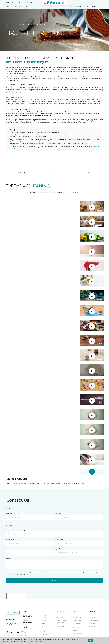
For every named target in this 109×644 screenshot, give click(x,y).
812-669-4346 (28, 3)
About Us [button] (29, 7)
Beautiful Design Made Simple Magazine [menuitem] (62, 622)
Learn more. (38, 641)
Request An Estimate (91, 7)
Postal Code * (10, 549)
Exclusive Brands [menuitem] (78, 633)
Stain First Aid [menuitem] (77, 618)
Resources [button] (19, 7)
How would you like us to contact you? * (17, 530)
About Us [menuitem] (91, 615)
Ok (90, 640)
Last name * (59, 513)
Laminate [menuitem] (44, 626)
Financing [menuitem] (44, 635)
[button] (100, 7)
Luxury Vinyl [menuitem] (45, 618)
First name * (10, 513)
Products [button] (9, 7)
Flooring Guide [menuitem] (77, 621)
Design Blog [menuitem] (61, 627)
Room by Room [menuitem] (93, 618)
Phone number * (11, 539)
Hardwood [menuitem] (44, 621)
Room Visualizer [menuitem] (62, 615)
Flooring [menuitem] (44, 615)
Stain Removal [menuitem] (77, 615)
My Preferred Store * (61, 549)
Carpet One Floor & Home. (18, 636)
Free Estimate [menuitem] (45, 632)
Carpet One (9, 25)
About (16, 25)
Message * (9, 558)
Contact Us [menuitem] (92, 623)
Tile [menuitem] (43, 629)
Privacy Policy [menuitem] (93, 629)
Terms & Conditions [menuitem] (94, 626)
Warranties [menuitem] (76, 628)
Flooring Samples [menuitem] (62, 618)
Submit (54, 581)
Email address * (59, 539)
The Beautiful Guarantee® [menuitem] (77, 624)
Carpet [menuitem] (43, 623)
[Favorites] (102, 7)
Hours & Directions (75, 7)
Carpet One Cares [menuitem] (94, 621)
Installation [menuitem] (76, 631)
